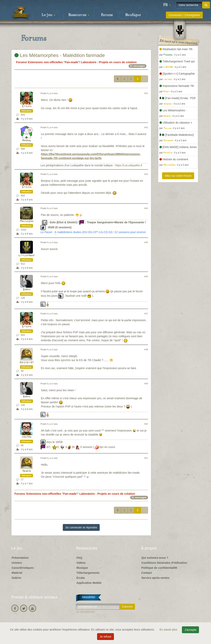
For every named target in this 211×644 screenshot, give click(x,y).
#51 (146, 458)
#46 (146, 276)
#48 (146, 349)
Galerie (16, 578)
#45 (146, 242)
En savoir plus (169, 630)
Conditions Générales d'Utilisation (164, 563)
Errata (80, 578)
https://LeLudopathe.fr (129, 165)
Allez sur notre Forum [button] (178, 176)
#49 (146, 384)
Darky (27, 290)
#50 (146, 424)
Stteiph (26, 106)
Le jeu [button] (49, 15)
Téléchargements (88, 573)
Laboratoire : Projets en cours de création (109, 62)
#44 (146, 208)
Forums (107, 15)
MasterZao (27, 221)
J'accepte (190, 630)
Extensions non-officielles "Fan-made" (54, 62)
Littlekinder (26, 255)
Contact (147, 573)
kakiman (26, 437)
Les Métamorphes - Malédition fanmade (60, 55)
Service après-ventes (155, 578)
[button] (167, 5)
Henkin (27, 471)
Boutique (133, 15)
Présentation (20, 558)
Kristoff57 (27, 363)
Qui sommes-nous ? (155, 558)
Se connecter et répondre (81, 527)
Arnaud (26, 141)
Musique (82, 568)
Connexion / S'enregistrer (184, 15)
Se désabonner (86, 612)
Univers (17, 563)
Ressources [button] (79, 15)
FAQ (79, 558)
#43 (146, 174)
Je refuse (105, 637)
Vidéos (81, 563)
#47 (146, 314)
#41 (146, 93)
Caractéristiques (23, 568)
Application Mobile (89, 583)
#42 (146, 127)
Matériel (17, 573)
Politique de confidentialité (159, 568)
